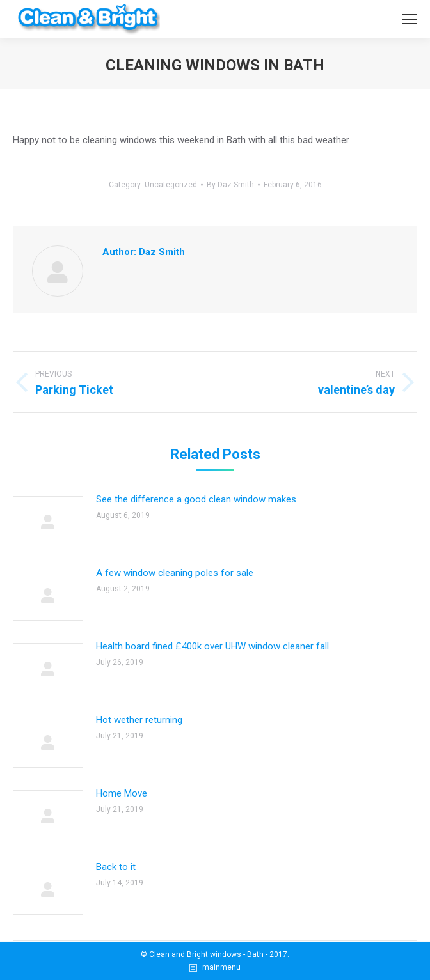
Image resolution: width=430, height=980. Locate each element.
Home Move (122, 793)
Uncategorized (171, 185)
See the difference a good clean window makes (196, 499)
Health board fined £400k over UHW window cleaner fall (212, 646)
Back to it (116, 867)
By (230, 185)
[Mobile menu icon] (410, 19)
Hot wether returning (139, 720)
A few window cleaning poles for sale (175, 573)
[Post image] (48, 522)
